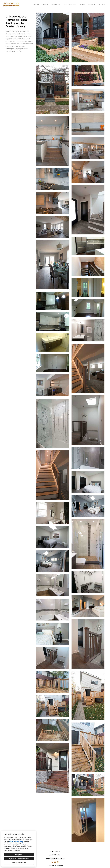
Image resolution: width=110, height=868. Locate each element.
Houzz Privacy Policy (16, 842)
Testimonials (70, 5)
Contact (101, 5)
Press (83, 5)
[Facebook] (55, 862)
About (45, 5)
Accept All (19, 855)
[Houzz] (52, 862)
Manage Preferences (19, 863)
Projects (56, 5)
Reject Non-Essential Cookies (19, 859)
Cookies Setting (59, 865)
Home (36, 5)
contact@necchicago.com (55, 858)
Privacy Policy (50, 865)
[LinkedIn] (58, 862)
